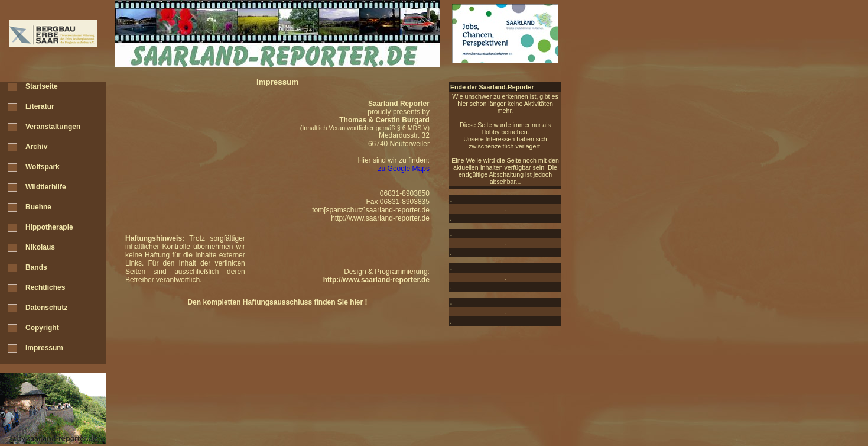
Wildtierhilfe (46, 187)
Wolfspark (43, 167)
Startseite (42, 86)
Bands (36, 267)
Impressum (44, 348)
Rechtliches (45, 287)
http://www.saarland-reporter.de (380, 218)
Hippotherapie (49, 227)
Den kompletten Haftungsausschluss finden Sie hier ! (277, 302)
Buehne (38, 207)
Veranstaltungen (53, 127)
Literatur (40, 106)
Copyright (42, 328)
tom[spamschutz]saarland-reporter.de (371, 210)
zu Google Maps (404, 169)
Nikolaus (40, 247)
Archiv (36, 147)
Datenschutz (46, 308)
